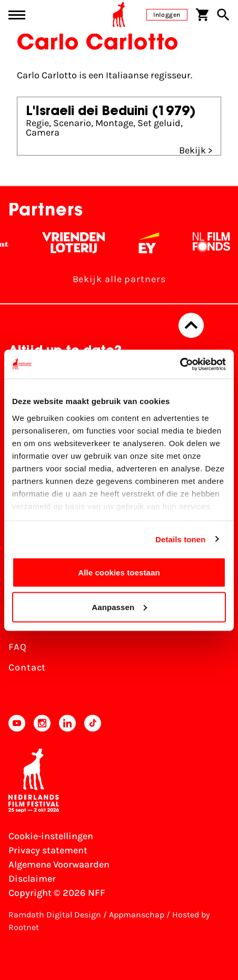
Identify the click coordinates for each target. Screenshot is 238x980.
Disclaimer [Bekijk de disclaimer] (32, 879)
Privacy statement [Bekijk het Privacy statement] (48, 850)
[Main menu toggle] (17, 15)
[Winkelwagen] (202, 15)
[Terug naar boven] (191, 325)
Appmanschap (137, 915)
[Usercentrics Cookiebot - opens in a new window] (180, 364)
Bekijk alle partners (119, 279)
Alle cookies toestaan (119, 572)
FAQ (18, 647)
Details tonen (180, 539)
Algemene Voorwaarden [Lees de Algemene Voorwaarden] (59, 864)
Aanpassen (119, 607)
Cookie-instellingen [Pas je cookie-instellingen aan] (51, 836)
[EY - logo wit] (154, 243)
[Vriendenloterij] (79, 243)
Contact (27, 667)
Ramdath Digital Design (55, 915)
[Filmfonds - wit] (217, 243)
